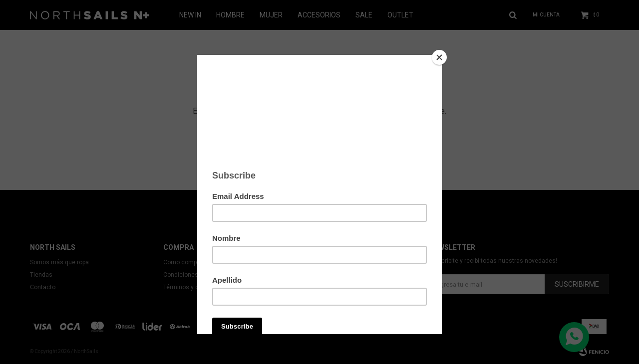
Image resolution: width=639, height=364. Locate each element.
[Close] (439, 57)
